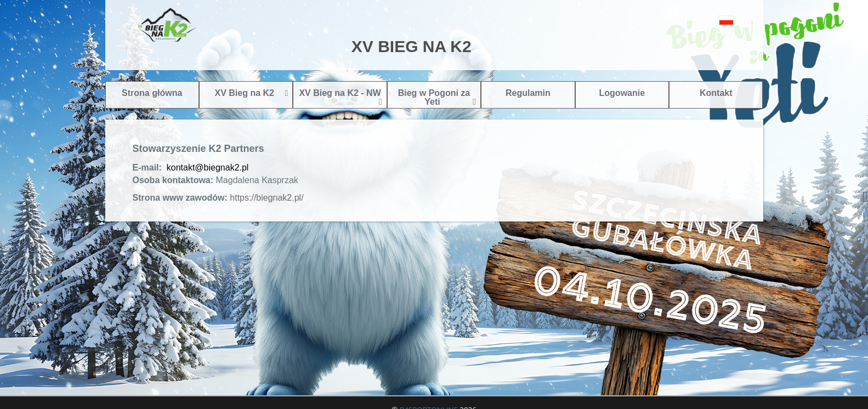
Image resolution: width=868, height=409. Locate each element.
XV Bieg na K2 (251, 93)
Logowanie (622, 93)
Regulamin (528, 93)
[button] (702, 20)
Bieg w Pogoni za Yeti (437, 97)
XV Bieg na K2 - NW (340, 97)
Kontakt (716, 93)
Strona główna (152, 93)
